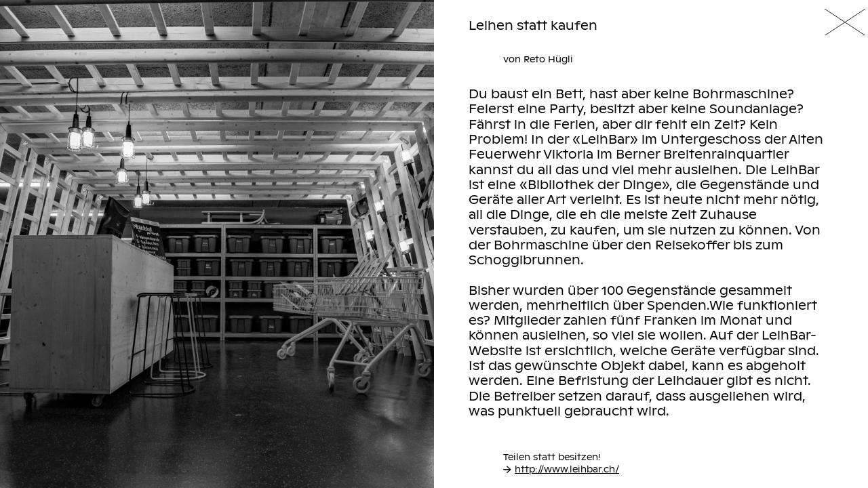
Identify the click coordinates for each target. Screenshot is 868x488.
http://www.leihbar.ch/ (561, 469)
